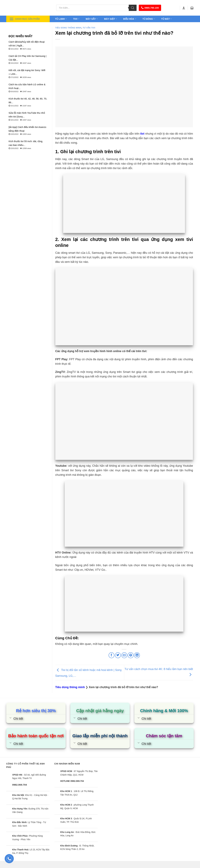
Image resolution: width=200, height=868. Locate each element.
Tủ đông (149, 19)
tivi (142, 134)
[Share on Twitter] (118, 655)
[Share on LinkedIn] (137, 655)
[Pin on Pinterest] (131, 655)
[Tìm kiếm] (133, 8)
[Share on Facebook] (111, 655)
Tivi (76, 19)
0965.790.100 (150, 8)
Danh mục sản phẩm (25, 19)
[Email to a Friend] (124, 655)
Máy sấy (92, 19)
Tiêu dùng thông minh (68, 28)
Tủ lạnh (61, 19)
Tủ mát (167, 19)
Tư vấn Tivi (89, 28)
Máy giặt (111, 19)
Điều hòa (130, 19)
